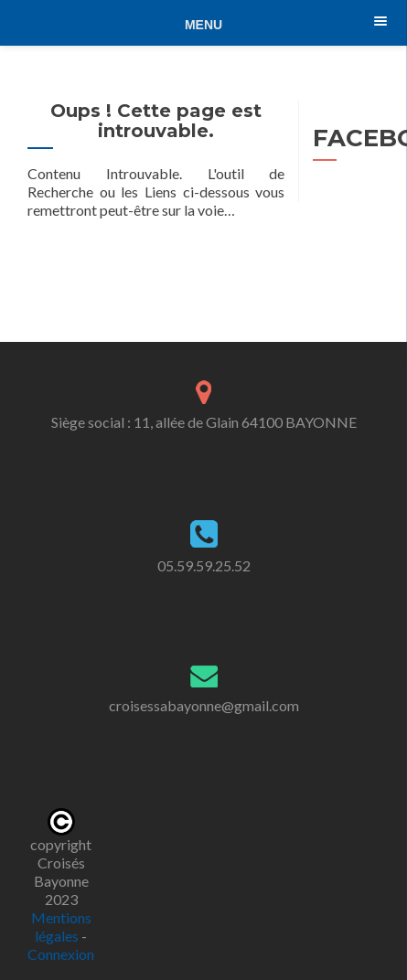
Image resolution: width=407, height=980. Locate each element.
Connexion (61, 954)
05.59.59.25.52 (204, 565)
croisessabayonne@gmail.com (204, 705)
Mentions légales (61, 927)
